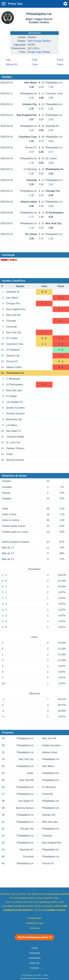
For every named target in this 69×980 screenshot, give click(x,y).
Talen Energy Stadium (39, 41)
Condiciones (34, 958)
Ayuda (34, 948)
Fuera (60, 60)
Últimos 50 (11, 64)
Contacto (35, 968)
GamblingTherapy (35, 923)
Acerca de (34, 963)
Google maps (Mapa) (39, 52)
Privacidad (35, 953)
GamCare (34, 928)
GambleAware (35, 918)
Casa (34, 60)
